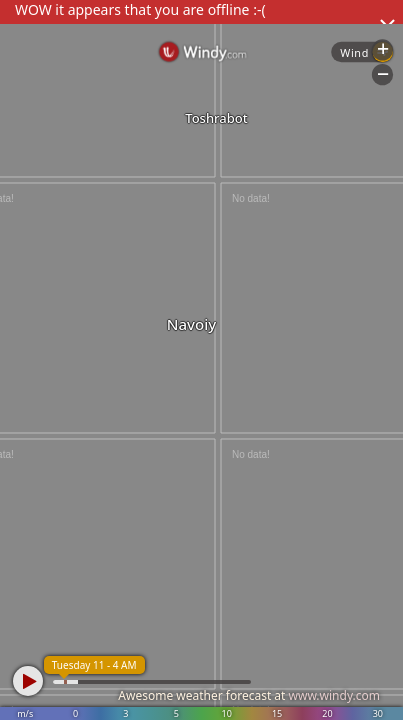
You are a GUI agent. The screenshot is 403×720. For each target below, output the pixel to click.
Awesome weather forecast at (249, 695)
